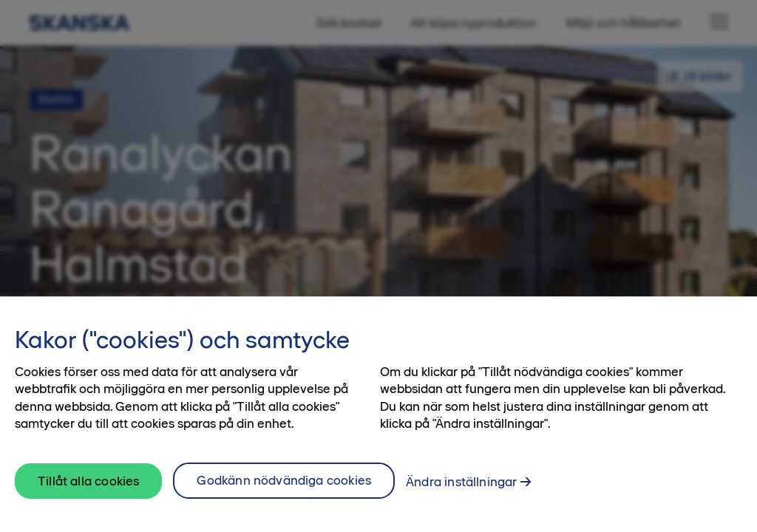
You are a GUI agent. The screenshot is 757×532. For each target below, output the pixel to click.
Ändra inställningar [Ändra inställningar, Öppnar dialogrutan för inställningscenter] (461, 501)
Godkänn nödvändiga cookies (284, 499)
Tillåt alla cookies (88, 500)
